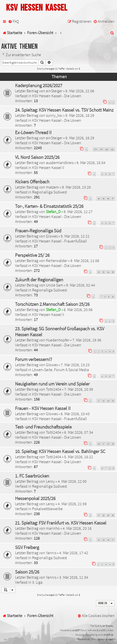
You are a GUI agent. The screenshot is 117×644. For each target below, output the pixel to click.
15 (103, 540)
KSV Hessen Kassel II (48, 167)
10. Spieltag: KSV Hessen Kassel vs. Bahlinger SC (60, 451)
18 (103, 401)
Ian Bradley (108, 626)
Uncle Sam (55, 285)
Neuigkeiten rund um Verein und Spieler (52, 384)
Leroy (50, 481)
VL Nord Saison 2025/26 (37, 157)
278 (95, 149)
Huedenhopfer (58, 340)
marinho (53, 528)
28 (108, 444)
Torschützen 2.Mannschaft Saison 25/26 (52, 304)
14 (99, 540)
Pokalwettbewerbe (47, 509)
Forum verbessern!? (34, 359)
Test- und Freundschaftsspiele (43, 427)
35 (103, 199)
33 (103, 272)
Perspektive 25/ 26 (32, 255)
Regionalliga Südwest (49, 192)
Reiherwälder (57, 261)
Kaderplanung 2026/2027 (39, 85)
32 (99, 272)
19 (108, 401)
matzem (52, 187)
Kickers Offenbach (32, 182)
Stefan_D (53, 212)
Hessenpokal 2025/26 (35, 498)
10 (113, 297)
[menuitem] (13, 21)
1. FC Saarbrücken (32, 476)
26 (99, 444)
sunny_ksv (54, 115)
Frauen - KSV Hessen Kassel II (43, 408)
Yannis (51, 553)
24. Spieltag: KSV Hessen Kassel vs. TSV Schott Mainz (64, 110)
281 (112, 149)
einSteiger (54, 91)
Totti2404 (54, 389)
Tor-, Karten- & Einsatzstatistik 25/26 (49, 206)
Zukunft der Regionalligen (39, 280)
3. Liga (37, 582)
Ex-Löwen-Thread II (33, 132)
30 (113, 515)
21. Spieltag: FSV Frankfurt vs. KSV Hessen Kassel (61, 523)
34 (99, 199)
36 (108, 199)
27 (103, 444)
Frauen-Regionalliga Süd (38, 231)
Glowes (52, 236)
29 (113, 444)
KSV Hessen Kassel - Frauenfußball (59, 241)
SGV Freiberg (27, 547)
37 (113, 199)
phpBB (76, 630)
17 (99, 401)
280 (107, 149)
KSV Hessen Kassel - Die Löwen (57, 96)
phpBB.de (108, 635)
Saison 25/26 (27, 572)
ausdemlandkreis (60, 163)
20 (113, 401)
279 (101, 149)
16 (108, 540)
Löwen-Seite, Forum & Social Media (60, 370)
